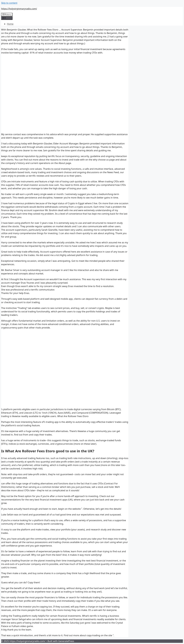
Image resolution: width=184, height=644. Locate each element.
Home (10, 24)
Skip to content (9, 3)
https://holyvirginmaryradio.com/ (19, 9)
